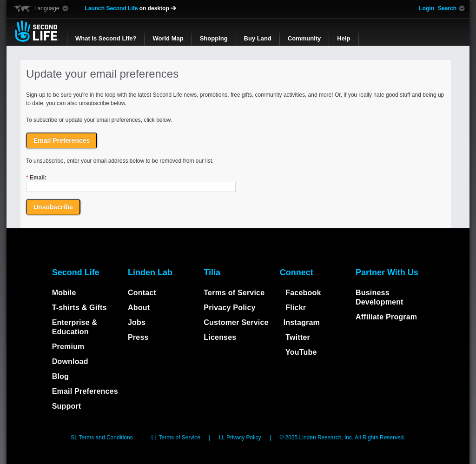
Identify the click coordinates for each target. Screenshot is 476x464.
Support (67, 406)
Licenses (220, 337)
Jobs (137, 322)
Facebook (302, 293)
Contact (142, 293)
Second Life (37, 31)
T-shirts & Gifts (79, 308)
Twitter (297, 337)
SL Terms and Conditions (102, 437)
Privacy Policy (229, 308)
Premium (68, 347)
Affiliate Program (386, 317)
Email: (36, 178)
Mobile (64, 293)
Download (70, 361)
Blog (60, 376)
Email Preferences (85, 391)
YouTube (300, 352)
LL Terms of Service (176, 437)
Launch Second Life (130, 8)
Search (447, 8)
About (139, 308)
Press (138, 337)
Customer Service (236, 322)
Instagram (302, 322)
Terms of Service (234, 293)
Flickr (295, 308)
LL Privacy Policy (241, 437)
